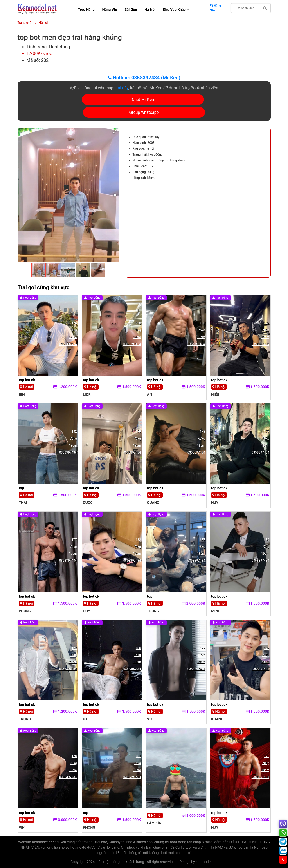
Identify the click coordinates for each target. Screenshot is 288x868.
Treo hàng (86, 10)
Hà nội (150, 10)
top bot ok (27, 380)
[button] (115, 132)
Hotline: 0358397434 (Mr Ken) (144, 78)
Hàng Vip (110, 10)
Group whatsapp (144, 112)
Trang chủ (25, 23)
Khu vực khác (176, 10)
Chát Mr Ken (143, 99)
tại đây (123, 88)
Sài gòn (131, 10)
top (21, 488)
